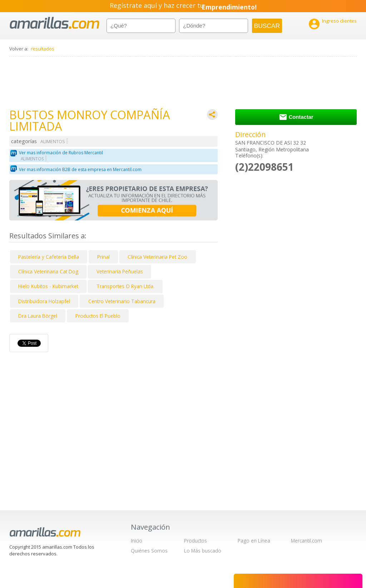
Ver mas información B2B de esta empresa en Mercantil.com (80, 169)
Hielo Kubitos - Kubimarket (48, 286)
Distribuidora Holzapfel (44, 301)
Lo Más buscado (203, 551)
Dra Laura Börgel (38, 316)
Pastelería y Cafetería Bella (49, 257)
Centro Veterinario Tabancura (122, 301)
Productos (196, 541)
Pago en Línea (254, 541)
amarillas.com (55, 23)
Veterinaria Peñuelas (120, 271)
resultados (43, 49)
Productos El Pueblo (98, 316)
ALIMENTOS (53, 142)
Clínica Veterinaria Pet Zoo (157, 257)
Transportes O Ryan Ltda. (125, 286)
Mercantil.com (306, 541)
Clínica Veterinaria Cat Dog (48, 271)
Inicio (137, 541)
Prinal (103, 257)
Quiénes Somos (149, 551)
